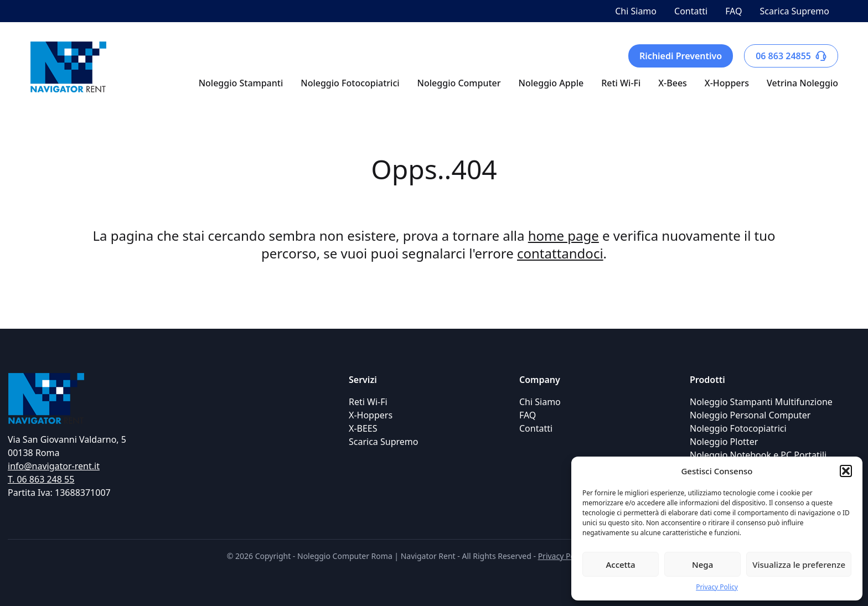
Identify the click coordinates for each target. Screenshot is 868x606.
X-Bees (673, 83)
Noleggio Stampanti (241, 83)
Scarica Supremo (795, 11)
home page (564, 235)
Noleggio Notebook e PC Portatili (758, 455)
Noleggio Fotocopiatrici (350, 83)
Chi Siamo (636, 11)
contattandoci (560, 253)
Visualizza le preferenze (799, 564)
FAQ (733, 11)
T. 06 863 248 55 (41, 479)
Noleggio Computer (459, 83)
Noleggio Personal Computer (750, 415)
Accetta (620, 564)
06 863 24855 (791, 56)
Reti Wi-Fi (621, 83)
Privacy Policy (717, 587)
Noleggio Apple (551, 83)
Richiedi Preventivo (681, 56)
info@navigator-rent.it (54, 466)
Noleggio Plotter (724, 442)
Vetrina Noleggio (802, 83)
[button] (846, 471)
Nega (702, 564)
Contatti (691, 11)
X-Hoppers (727, 83)
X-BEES (363, 428)
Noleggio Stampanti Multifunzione (761, 402)
